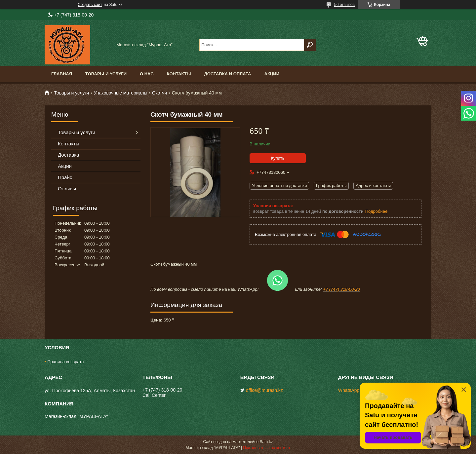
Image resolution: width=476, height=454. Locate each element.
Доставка (68, 155)
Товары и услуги (106, 74)
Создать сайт (90, 5)
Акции (272, 74)
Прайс (65, 177)
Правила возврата (65, 362)
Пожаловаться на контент (267, 448)
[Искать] (310, 45)
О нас (147, 74)
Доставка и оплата (227, 74)
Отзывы (67, 189)
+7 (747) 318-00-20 (341, 289)
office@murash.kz (264, 390)
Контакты (179, 74)
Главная (62, 74)
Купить (278, 158)
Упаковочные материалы (121, 93)
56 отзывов (344, 5)
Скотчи (159, 93)
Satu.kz (266, 442)
